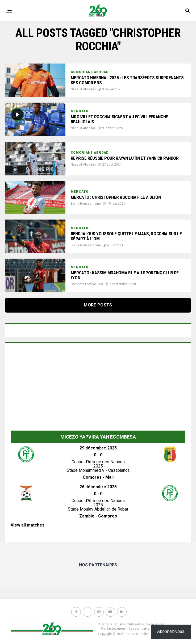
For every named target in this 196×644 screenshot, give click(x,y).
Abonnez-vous (171, 631)
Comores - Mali (98, 477)
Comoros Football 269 (87, 284)
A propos (105, 624)
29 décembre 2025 (98, 448)
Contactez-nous (113, 629)
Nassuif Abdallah (83, 90)
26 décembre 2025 (98, 487)
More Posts (98, 305)
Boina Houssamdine (86, 204)
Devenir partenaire (143, 629)
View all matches (28, 525)
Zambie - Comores (98, 516)
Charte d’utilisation (129, 624)
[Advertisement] (98, 388)
